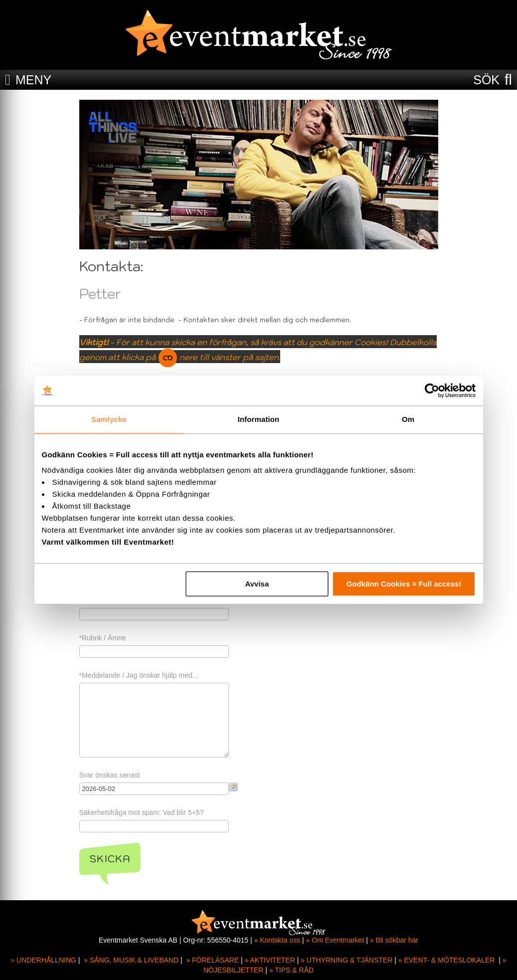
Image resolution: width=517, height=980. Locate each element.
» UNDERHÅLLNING (43, 960)
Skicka (110, 859)
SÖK (486, 80)
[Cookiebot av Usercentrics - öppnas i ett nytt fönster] (432, 391)
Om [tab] (408, 419)
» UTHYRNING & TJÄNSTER (346, 960)
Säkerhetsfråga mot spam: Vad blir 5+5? (142, 812)
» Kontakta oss (277, 940)
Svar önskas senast (110, 775)
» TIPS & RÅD (291, 970)
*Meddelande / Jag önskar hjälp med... (139, 675)
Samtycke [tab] (109, 419)
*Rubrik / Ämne (103, 638)
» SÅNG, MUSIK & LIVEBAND (131, 960)
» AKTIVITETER (270, 960)
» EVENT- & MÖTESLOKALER (447, 960)
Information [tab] (259, 419)
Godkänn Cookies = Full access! (404, 584)
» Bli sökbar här (394, 940)
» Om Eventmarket (335, 940)
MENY (33, 80)
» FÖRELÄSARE (212, 960)
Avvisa (257, 584)
